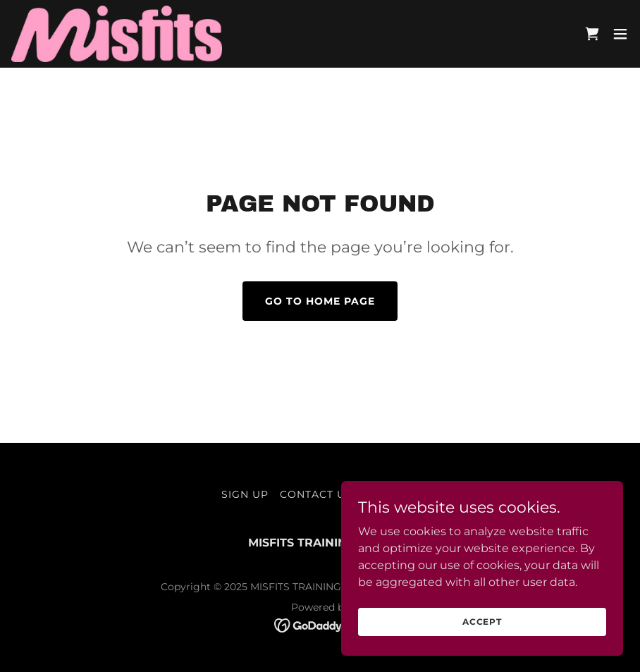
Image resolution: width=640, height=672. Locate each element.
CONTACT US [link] (316, 494)
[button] (620, 34)
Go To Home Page (320, 301)
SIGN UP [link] (245, 494)
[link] (117, 34)
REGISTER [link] (391, 494)
